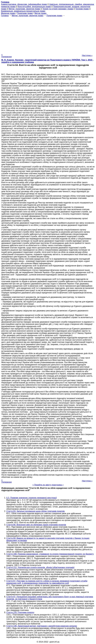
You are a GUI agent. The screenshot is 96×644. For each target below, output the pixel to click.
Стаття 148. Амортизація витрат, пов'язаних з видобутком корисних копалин (42, 626)
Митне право (40, 13)
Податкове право (25, 13)
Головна (5, 16)
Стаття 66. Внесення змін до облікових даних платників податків (36, 525)
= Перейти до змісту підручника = (48, 485)
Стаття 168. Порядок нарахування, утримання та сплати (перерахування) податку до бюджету (50, 554)
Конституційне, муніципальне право (34, 7)
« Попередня (6, 56)
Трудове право (82, 9)
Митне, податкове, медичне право (24, 9)
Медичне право (8, 13)
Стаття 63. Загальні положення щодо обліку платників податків (35, 511)
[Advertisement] (48, 34)
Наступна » (87, 55)
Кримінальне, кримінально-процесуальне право (23, 11)
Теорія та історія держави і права (58, 9)
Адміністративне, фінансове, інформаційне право (24, 4)
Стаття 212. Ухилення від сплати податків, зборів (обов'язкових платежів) (40, 567)
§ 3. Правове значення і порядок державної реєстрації (32, 498)
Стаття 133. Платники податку (20, 612)
